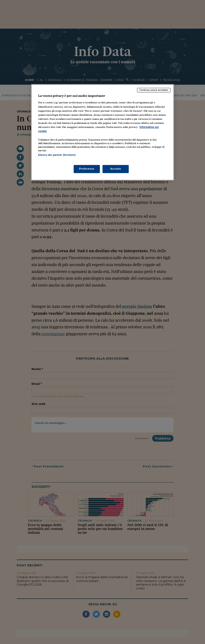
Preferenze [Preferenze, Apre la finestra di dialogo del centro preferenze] (87, 169)
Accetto (116, 169)
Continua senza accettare (154, 90)
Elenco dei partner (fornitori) (57, 155)
